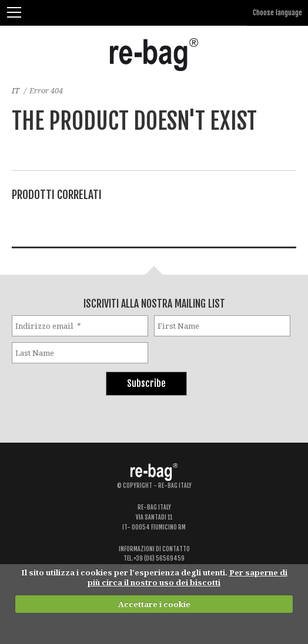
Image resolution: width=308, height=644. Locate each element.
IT (16, 90)
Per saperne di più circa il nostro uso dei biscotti (188, 577)
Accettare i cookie (154, 604)
